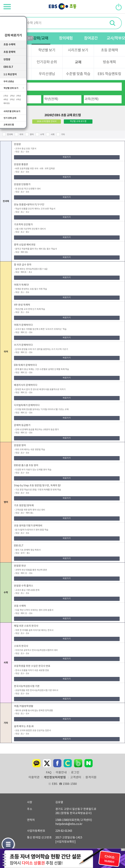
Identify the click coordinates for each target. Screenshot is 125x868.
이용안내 (61, 773)
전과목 (10, 135)
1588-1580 (68, 784)
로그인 (75, 773)
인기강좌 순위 (47, 62)
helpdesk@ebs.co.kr (69, 824)
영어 (32, 135)
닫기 (114, 845)
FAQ (49, 773)
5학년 (12, 100)
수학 (42, 135)
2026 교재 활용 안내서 (47, 121)
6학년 (19, 100)
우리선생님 (47, 74)
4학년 (6, 100)
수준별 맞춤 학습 (78, 74)
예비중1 (7, 104)
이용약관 (34, 777)
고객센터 (76, 777)
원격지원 (91, 777)
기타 (63, 135)
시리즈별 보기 (78, 50)
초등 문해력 (109, 50)
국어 (21, 135)
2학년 (12, 96)
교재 (78, 62)
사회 (53, 135)
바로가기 (67, 157)
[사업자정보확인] (65, 842)
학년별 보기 (47, 50)
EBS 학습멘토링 (109, 74)
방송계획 (109, 62)
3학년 (19, 96)
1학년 (6, 96)
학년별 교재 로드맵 (78, 121)
